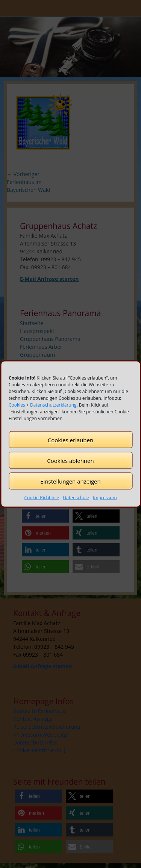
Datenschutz (76, 498)
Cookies (17, 405)
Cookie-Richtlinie (42, 498)
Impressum (105, 498)
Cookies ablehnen (70, 460)
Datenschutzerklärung (53, 405)
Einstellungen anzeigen (70, 481)
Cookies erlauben (70, 440)
